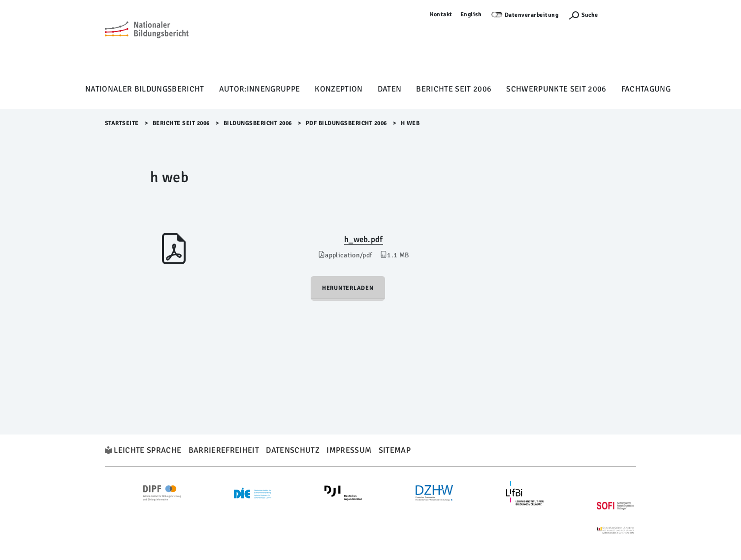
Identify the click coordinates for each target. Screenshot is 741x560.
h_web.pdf (364, 239)
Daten (390, 89)
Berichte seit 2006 (454, 89)
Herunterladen (348, 288)
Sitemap (395, 450)
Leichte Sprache (147, 450)
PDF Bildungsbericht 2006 (346, 123)
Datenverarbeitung (532, 15)
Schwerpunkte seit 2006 (556, 89)
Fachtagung (646, 89)
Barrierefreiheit (224, 450)
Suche (590, 15)
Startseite (122, 123)
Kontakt (441, 15)
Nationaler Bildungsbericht (145, 89)
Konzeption (338, 89)
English (471, 15)
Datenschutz (293, 450)
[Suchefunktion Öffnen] (583, 15)
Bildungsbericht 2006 (258, 123)
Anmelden (622, 15)
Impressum (349, 450)
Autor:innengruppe (260, 89)
